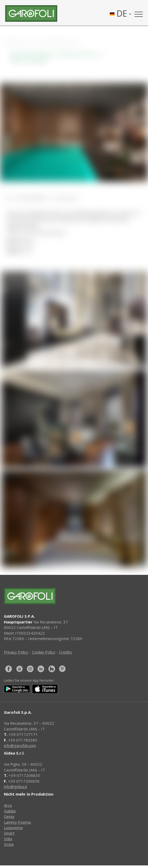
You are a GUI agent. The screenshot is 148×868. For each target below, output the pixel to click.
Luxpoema (13, 827)
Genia (9, 816)
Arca (8, 805)
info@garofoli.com (20, 745)
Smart (9, 833)
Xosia (9, 844)
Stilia (8, 839)
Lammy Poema (17, 822)
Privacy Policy (16, 652)
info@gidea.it (15, 786)
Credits (66, 652)
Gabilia (10, 811)
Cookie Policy (44, 652)
